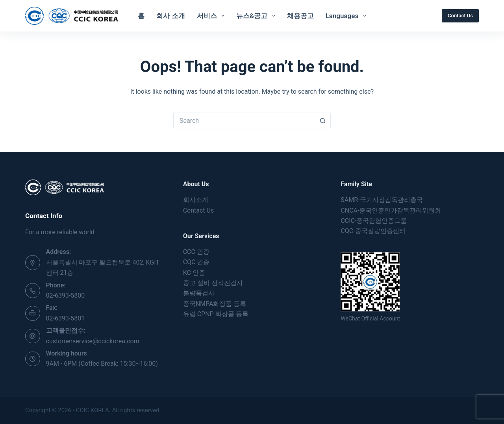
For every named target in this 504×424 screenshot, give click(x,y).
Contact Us (460, 16)
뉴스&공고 (257, 16)
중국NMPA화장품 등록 (215, 304)
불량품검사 (199, 293)
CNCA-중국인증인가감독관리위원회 (391, 210)
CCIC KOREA (93, 410)
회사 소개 (170, 16)
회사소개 (196, 200)
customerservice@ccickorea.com (93, 341)
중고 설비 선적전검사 (213, 283)
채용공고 (300, 16)
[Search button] (323, 120)
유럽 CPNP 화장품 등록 (216, 314)
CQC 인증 (196, 262)
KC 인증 (194, 273)
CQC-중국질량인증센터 (373, 231)
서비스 (212, 16)
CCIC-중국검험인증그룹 (374, 221)
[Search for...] (244, 120)
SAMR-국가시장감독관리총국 (382, 200)
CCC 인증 (196, 252)
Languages (347, 16)
